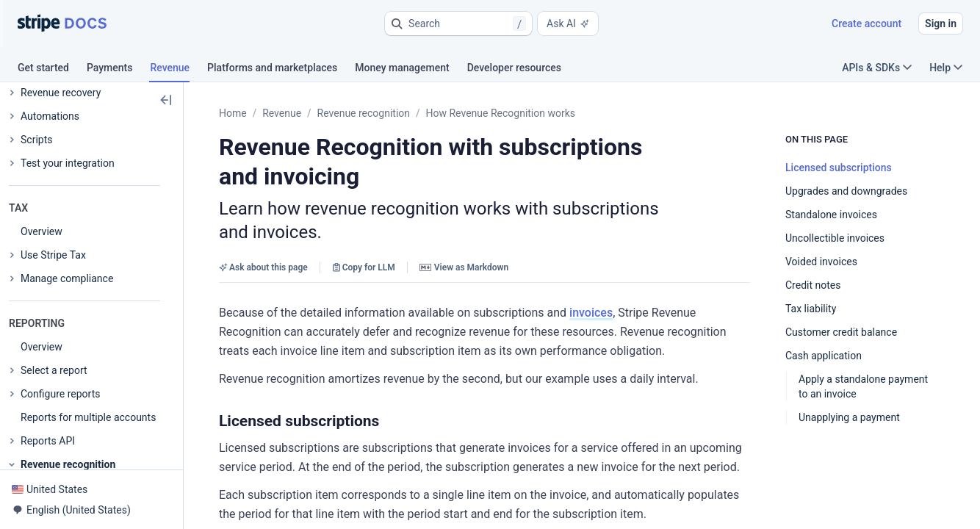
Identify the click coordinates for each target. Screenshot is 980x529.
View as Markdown (464, 267)
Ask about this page (263, 267)
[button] (458, 24)
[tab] (52, 70)
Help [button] (946, 68)
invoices (591, 313)
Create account (866, 24)
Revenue (282, 113)
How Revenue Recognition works (501, 113)
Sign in (941, 24)
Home (233, 113)
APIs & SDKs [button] (877, 68)
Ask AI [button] (568, 24)
